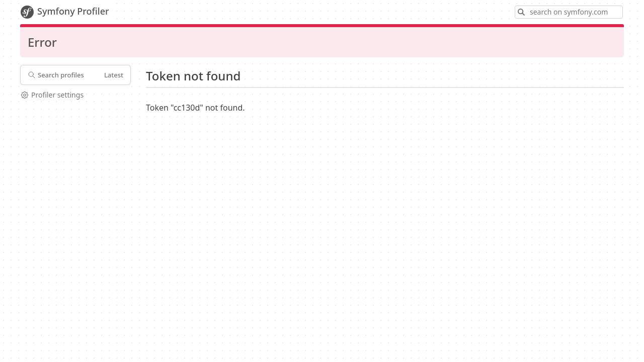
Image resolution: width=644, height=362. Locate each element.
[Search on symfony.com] (569, 12)
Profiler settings (52, 95)
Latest (114, 75)
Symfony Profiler (65, 12)
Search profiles (56, 75)
